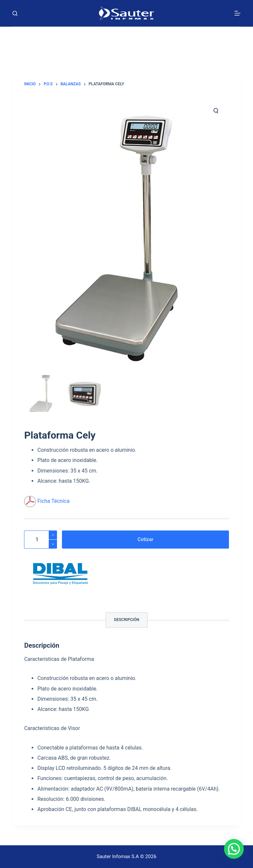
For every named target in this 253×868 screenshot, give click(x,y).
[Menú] (238, 13)
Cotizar (145, 539)
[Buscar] (15, 13)
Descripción (127, 620)
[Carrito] (126, 38)
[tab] (127, 620)
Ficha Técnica (53, 501)
